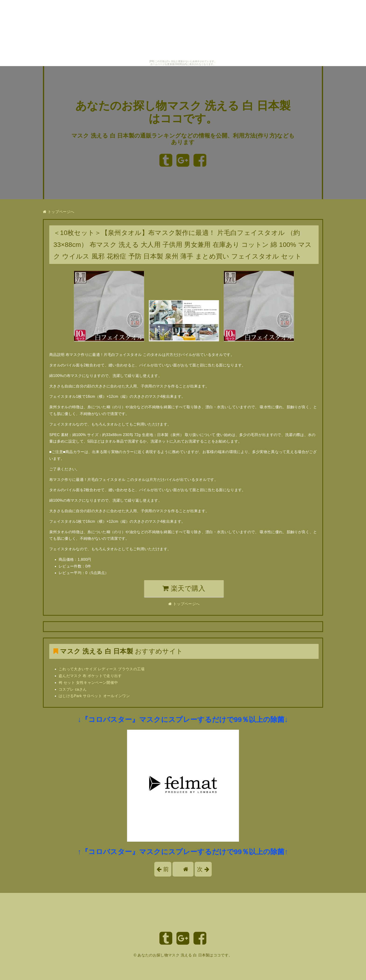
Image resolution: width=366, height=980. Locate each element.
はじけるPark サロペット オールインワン (94, 696)
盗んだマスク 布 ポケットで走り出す (90, 676)
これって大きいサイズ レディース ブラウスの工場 (102, 669)
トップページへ (59, 212)
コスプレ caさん (73, 689)
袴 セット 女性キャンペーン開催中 (88, 683)
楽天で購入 (184, 588)
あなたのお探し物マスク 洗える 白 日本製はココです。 (185, 955)
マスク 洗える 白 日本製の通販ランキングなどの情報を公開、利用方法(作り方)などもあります (183, 139)
